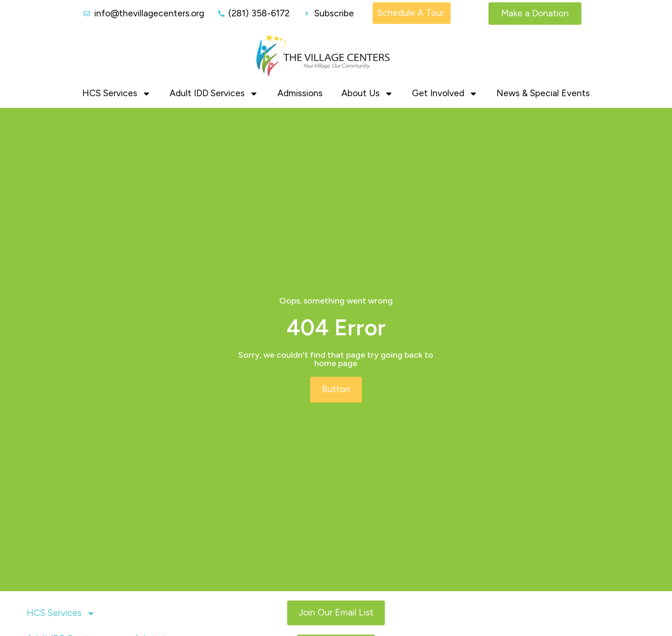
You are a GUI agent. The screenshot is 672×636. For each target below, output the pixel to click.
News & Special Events (543, 93)
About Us (367, 93)
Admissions (300, 93)
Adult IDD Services (214, 93)
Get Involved (445, 93)
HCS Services (117, 93)
